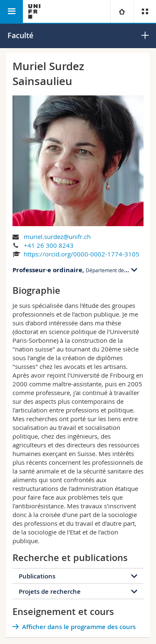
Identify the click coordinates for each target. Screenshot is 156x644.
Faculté (20, 35)
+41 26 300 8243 (49, 245)
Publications (37, 576)
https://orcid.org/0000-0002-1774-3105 (82, 254)
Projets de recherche (50, 592)
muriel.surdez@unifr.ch (57, 237)
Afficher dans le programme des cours (79, 627)
